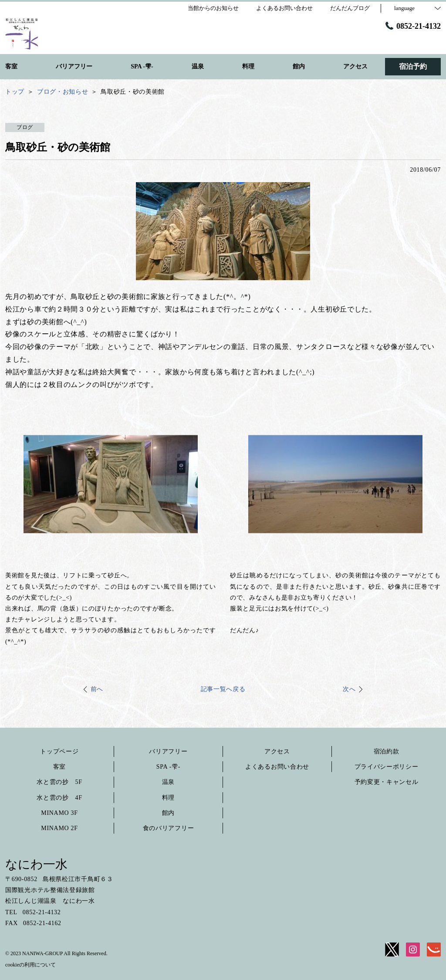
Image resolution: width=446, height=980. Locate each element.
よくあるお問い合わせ (277, 767)
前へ (97, 689)
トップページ (59, 751)
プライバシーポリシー (387, 767)
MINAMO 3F (59, 813)
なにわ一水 (36, 864)
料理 (168, 798)
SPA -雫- (168, 767)
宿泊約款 (387, 751)
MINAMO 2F (59, 828)
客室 (59, 767)
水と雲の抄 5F (59, 782)
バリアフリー (168, 751)
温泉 (168, 782)
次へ (349, 689)
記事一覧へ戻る (223, 689)
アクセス (277, 751)
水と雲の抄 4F (59, 798)
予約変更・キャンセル (387, 782)
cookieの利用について (30, 965)
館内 (168, 813)
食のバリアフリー (169, 828)
